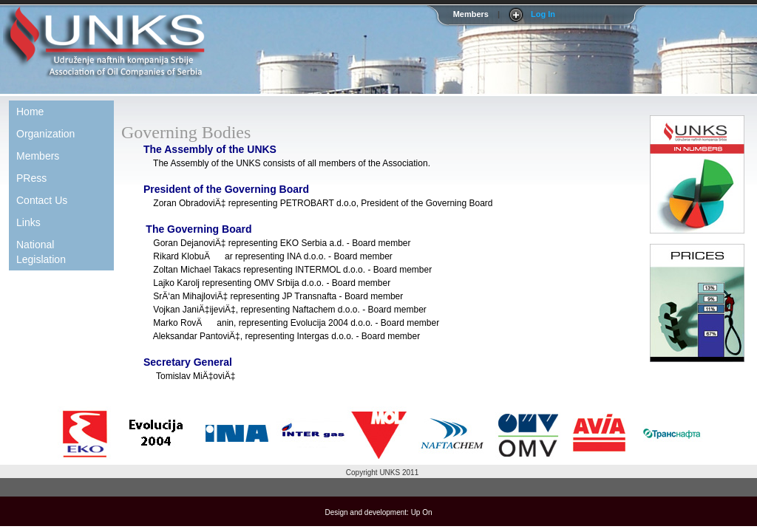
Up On (422, 512)
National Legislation (41, 252)
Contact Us (42, 200)
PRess (31, 178)
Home (30, 112)
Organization (45, 134)
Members (38, 156)
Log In (543, 14)
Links (28, 222)
